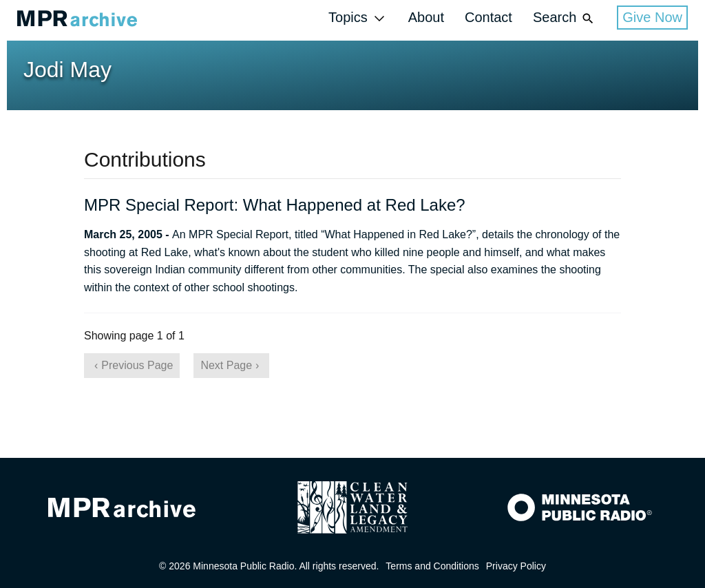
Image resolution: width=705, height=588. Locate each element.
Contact (488, 17)
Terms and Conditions (432, 566)
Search (565, 18)
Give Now (652, 17)
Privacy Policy (516, 566)
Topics (358, 18)
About (426, 17)
